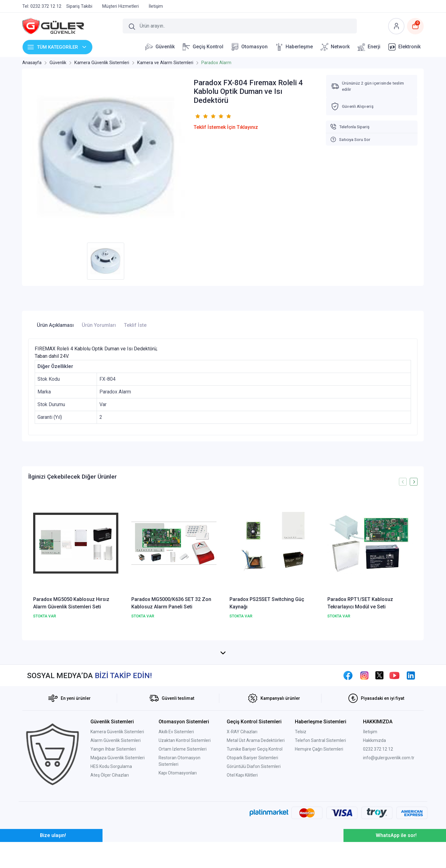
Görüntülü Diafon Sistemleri (254, 826)
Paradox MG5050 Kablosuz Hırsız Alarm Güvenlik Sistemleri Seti (71, 603)
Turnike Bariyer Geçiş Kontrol (255, 809)
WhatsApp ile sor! (396, 861)
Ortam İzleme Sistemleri (183, 809)
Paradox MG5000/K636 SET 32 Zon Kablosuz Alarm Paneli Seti (171, 603)
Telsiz (301, 791)
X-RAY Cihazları (242, 791)
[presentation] (403, 482)
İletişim (370, 791)
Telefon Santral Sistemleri (320, 800)
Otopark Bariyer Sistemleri (252, 818)
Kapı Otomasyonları (178, 833)
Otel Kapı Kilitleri (242, 835)
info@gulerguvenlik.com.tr (389, 818)
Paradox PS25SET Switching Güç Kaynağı (267, 603)
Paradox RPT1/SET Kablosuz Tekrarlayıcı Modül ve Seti (360, 603)
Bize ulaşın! (53, 861)
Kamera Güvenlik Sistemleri (117, 791)
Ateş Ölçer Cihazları (110, 835)
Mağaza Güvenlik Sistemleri (118, 818)
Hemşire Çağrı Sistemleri (319, 809)
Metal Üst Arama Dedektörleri (256, 800)
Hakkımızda (374, 800)
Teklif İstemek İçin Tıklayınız (226, 127)
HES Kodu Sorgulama (111, 826)
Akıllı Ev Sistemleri (176, 791)
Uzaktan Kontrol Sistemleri (185, 800)
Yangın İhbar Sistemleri (113, 809)
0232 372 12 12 (378, 809)
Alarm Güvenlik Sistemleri (116, 800)
